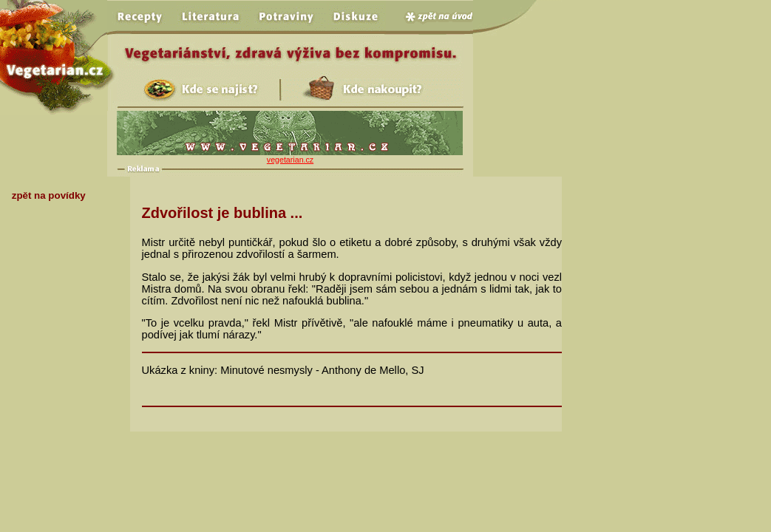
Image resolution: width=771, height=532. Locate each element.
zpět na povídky (49, 195)
